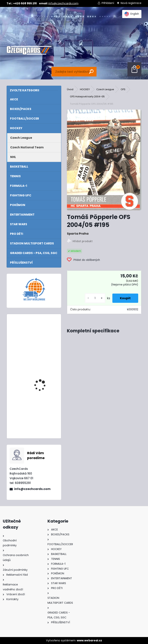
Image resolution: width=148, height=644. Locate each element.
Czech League (105, 89)
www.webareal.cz (89, 640)
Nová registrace (131, 3)
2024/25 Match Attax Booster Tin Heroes (43, 333)
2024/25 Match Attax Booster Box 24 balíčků (43, 410)
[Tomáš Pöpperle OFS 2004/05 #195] (104, 160)
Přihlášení (108, 3)
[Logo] (29, 50)
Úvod (70, 89)
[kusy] (95, 298)
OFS (123, 89)
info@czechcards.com (63, 3)
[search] (91, 71)
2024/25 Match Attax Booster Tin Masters (43, 374)
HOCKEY (85, 89)
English (132, 14)
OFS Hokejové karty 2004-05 (87, 97)
